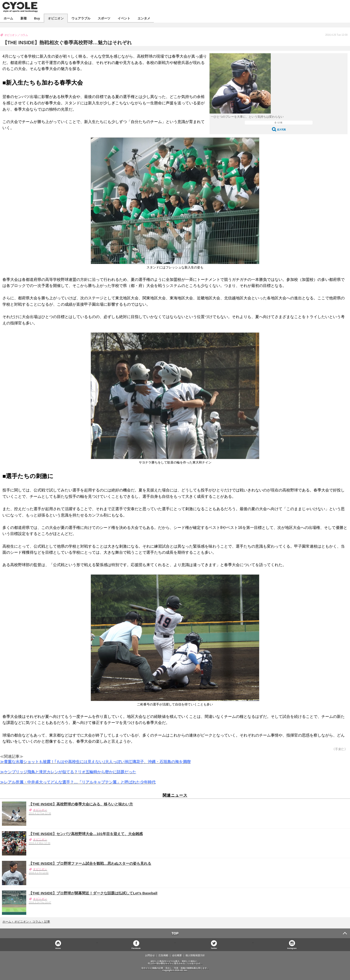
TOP (175, 933)
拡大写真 (281, 129)
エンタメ (144, 18)
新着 (24, 18)
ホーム (8, 18)
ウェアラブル (81, 18)
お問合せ (150, 955)
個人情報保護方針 (195, 955)
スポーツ (104, 18)
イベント (124, 18)
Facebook (136, 948)
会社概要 (177, 955)
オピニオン (56, 18)
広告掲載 (163, 955)
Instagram (292, 948)
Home (58, 948)
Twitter (214, 948)
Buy (37, 18)
